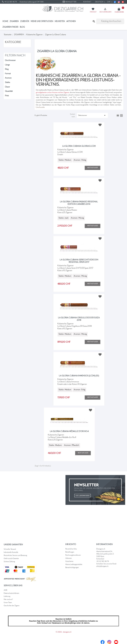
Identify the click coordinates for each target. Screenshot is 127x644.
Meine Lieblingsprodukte (74, 564)
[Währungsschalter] (110, 2)
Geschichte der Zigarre (12, 606)
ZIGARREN (14, 21)
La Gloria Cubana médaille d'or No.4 (69, 431)
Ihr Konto (71, 544)
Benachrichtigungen (72, 567)
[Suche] (110, 21)
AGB (5, 590)
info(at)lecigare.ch (102, 566)
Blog (22, 27)
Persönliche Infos (71, 549)
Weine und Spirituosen (42, 21)
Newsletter (69, 2)
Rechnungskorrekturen (73, 555)
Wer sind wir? (8, 599)
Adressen (69, 558)
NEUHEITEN (60, 21)
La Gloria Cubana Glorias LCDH (79, 146)
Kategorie (13, 42)
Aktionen (71, 21)
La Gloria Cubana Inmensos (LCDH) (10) (79, 376)
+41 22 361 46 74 (103, 561)
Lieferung (7, 596)
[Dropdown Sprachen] (101, 2)
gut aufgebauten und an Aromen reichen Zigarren (53, 92)
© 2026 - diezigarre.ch (64, 632)
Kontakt (87, 2)
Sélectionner (92, 115)
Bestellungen (70, 552)
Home (5, 21)
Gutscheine (69, 561)
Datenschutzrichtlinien (11, 593)
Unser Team (8, 603)
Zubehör (25, 21)
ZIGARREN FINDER (10, 27)
